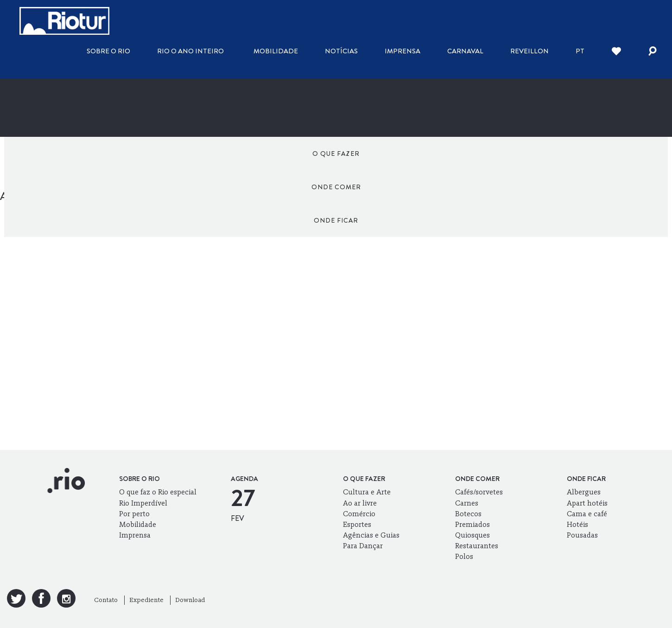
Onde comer (336, 154)
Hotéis (577, 524)
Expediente (146, 600)
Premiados (472, 524)
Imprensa (403, 51)
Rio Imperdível (143, 503)
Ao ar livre (360, 503)
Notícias (341, 51)
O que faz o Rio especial (158, 492)
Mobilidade (276, 51)
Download (190, 600)
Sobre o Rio (108, 51)
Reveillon (529, 51)
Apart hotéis (587, 503)
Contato (106, 600)
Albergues (584, 492)
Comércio (359, 514)
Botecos (468, 514)
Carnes (467, 503)
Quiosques (472, 535)
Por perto (134, 514)
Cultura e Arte (367, 492)
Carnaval (465, 51)
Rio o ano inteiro (190, 51)
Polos (464, 556)
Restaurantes (477, 546)
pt (580, 51)
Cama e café (587, 514)
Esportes (357, 524)
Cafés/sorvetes (479, 492)
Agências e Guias (371, 535)
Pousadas (582, 535)
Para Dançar (363, 546)
